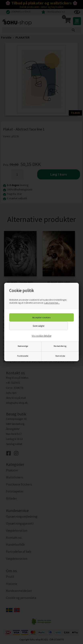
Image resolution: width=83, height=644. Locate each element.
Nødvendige (23, 346)
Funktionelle (23, 356)
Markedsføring (60, 346)
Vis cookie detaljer (42, 336)
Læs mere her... (52, 303)
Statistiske (60, 356)
